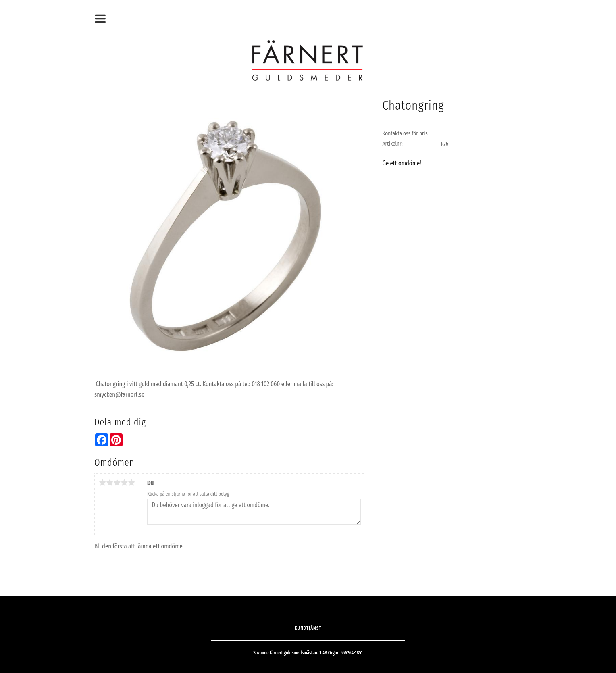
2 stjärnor (110, 483)
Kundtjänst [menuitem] (308, 628)
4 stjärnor (124, 483)
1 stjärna (102, 483)
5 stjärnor (131, 483)
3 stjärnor (117, 483)
